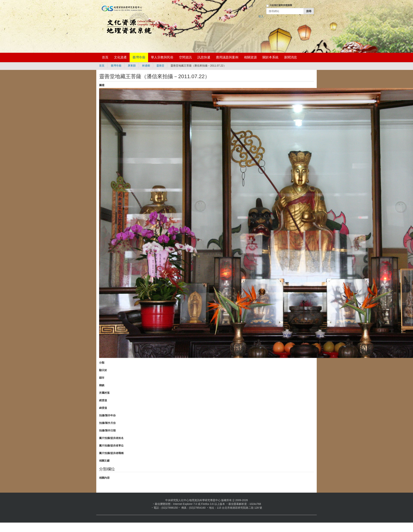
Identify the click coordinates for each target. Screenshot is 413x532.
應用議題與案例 (227, 57)
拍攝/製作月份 (107, 423)
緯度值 (103, 408)
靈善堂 (160, 66)
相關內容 (104, 478)
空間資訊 (185, 57)
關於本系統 (270, 57)
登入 (261, 16)
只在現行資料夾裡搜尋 (281, 5)
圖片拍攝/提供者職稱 (111, 453)
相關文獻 (104, 461)
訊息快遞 (204, 57)
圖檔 (102, 85)
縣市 (102, 378)
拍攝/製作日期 (107, 430)
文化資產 (120, 57)
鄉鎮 (102, 385)
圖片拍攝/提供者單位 (111, 446)
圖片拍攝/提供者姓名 (111, 438)
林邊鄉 (146, 66)
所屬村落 (104, 393)
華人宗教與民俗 (162, 57)
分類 (102, 363)
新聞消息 (291, 57)
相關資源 (250, 57)
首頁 (105, 57)
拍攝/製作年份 (107, 415)
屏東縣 (132, 66)
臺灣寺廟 (139, 57)
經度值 (103, 400)
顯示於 (103, 370)
